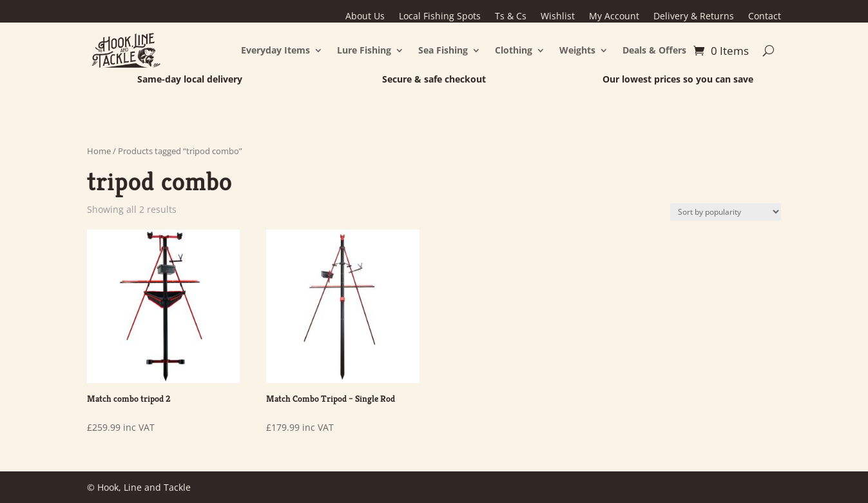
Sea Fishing (443, 50)
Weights (577, 50)
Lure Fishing (364, 50)
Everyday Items (275, 50)
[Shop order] (726, 212)
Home (99, 151)
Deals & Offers (654, 50)
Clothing (514, 50)
